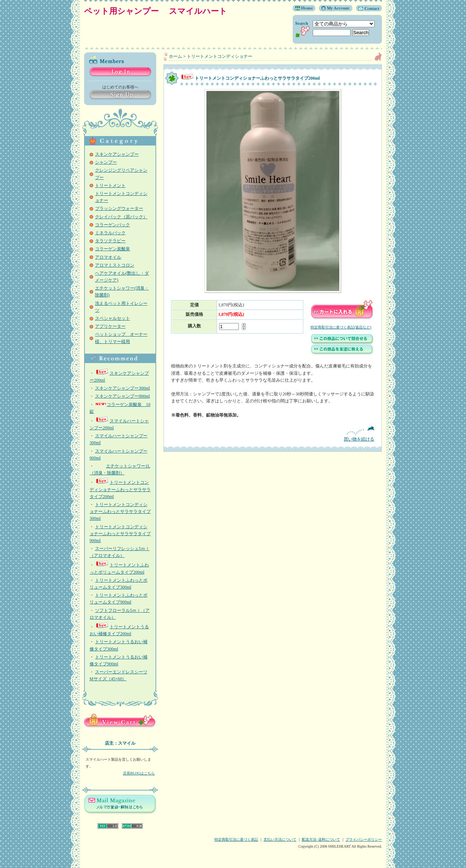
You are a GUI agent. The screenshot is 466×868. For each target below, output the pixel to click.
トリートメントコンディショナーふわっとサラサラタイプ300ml (120, 511)
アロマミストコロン (115, 265)
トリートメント (110, 186)
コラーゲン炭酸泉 (112, 249)
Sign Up (120, 95)
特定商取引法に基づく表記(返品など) (341, 327)
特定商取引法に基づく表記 (236, 839)
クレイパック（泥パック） (121, 217)
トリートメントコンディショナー (220, 56)
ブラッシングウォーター (119, 208)
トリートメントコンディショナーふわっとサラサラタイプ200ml (120, 489)
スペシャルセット (112, 318)
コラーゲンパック (112, 225)
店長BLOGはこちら (139, 773)
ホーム (175, 56)
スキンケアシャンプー (117, 154)
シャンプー (106, 162)
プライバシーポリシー (364, 839)
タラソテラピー (110, 241)
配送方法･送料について (321, 839)
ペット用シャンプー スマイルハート (160, 11)
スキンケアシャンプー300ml (123, 388)
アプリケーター (110, 326)
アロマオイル (108, 257)
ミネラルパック (110, 233)
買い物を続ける (273, 434)
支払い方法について (280, 839)
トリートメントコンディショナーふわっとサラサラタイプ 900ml (120, 534)
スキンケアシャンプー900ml (123, 396)
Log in (120, 72)
